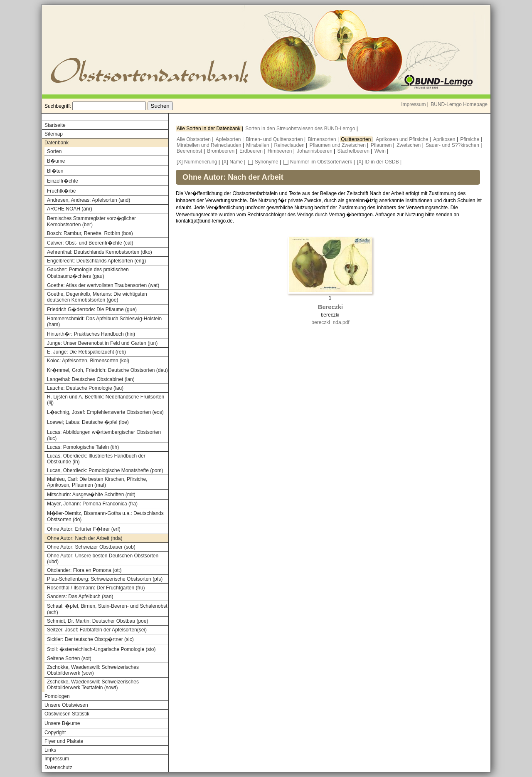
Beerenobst (190, 151)
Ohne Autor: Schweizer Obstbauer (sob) (91, 547)
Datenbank (57, 143)
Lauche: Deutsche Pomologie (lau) (85, 388)
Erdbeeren (252, 151)
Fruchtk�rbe (61, 191)
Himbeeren (281, 151)
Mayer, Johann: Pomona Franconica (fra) (92, 504)
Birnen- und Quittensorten (275, 139)
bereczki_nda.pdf (330, 322)
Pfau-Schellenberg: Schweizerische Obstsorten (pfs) (105, 579)
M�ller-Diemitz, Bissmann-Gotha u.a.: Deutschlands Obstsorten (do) (105, 516)
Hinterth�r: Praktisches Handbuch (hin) (91, 334)
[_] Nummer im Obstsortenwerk (318, 162)
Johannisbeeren (315, 151)
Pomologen (57, 696)
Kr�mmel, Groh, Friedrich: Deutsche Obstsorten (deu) (107, 370)
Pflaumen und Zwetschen (339, 145)
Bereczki (330, 307)
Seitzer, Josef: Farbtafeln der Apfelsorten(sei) (97, 630)
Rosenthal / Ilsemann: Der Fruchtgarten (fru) (96, 588)
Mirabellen (258, 145)
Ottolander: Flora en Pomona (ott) (84, 570)
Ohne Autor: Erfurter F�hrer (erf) (84, 529)
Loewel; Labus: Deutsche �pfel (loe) (88, 422)
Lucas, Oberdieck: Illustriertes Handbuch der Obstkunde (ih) (96, 459)
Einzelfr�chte (63, 181)
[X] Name (232, 162)
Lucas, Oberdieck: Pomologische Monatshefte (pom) (105, 470)
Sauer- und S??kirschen (453, 145)
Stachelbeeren (354, 151)
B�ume (56, 161)
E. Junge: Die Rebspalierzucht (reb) (86, 352)
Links (50, 750)
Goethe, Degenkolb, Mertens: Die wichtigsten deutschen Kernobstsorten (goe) (97, 297)
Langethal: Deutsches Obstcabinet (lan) (91, 379)
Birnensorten (323, 139)
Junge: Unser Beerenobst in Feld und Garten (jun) (102, 343)
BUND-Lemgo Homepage (459, 104)
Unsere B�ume (62, 723)
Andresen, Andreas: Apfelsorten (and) (89, 200)
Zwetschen (409, 145)
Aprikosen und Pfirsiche (403, 139)
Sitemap (54, 134)
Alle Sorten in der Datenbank (209, 129)
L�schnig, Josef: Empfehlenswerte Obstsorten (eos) (105, 412)
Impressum (413, 104)
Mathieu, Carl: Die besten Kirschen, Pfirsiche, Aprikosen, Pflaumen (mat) (97, 482)
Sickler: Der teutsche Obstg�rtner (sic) (90, 639)
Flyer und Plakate (64, 741)
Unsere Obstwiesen (66, 705)
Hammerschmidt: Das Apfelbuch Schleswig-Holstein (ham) (104, 322)
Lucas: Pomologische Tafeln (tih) (83, 447)
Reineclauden (290, 145)
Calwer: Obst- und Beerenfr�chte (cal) (90, 243)
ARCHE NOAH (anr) (70, 209)
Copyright (55, 732)
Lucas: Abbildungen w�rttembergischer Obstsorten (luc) (104, 435)
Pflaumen (382, 145)
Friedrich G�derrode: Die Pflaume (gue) (92, 309)
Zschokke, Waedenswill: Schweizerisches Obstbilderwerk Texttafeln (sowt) (93, 685)
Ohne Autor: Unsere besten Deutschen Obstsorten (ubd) (103, 559)
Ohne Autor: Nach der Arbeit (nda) (85, 538)
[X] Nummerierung (197, 162)
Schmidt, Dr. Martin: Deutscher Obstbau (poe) (97, 621)
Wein (381, 151)
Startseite (55, 125)
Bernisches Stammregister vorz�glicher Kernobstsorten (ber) (91, 221)
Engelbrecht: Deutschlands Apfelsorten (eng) (96, 261)
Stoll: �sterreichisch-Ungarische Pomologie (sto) (101, 649)
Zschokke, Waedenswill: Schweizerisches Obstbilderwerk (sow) (93, 670)
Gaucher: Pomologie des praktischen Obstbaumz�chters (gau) (88, 273)
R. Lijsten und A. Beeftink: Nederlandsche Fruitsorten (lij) (106, 400)
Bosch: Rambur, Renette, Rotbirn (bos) (90, 233)
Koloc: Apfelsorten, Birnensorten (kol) (88, 361)
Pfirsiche (470, 139)
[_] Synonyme (263, 162)
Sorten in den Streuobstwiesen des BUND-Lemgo (301, 129)
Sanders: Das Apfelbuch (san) (80, 596)
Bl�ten (55, 171)
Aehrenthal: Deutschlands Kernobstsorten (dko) (100, 252)
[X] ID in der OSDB (378, 162)
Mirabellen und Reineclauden (210, 145)
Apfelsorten (229, 139)
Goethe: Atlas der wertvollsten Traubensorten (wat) (103, 285)
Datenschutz (58, 767)
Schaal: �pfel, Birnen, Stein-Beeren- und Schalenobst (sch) (107, 609)
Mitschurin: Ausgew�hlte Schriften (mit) (91, 495)
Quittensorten (356, 139)
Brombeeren (221, 151)
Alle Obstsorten (194, 139)
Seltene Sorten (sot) (69, 658)
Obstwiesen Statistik (67, 714)
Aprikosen (445, 139)
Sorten (54, 151)
